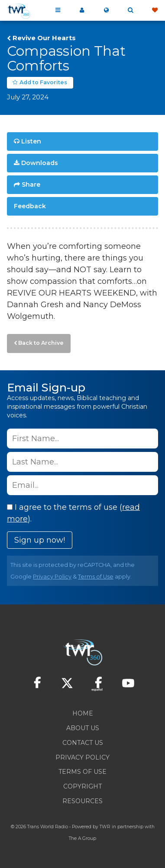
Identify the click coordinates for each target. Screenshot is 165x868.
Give (155, 10)
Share (31, 184)
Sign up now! (40, 540)
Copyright (82, 786)
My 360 (82, 10)
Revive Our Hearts (44, 38)
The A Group (82, 838)
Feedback (30, 206)
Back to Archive (41, 343)
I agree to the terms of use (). (73, 513)
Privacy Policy (52, 577)
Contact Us (83, 743)
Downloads (40, 163)
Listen (31, 141)
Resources (82, 801)
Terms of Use (96, 577)
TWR (105, 827)
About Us (83, 728)
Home (83, 713)
